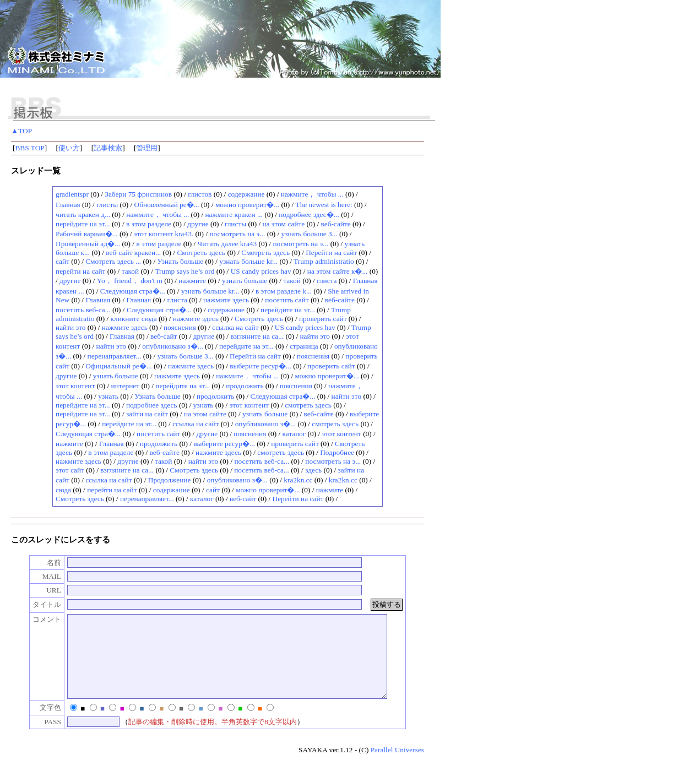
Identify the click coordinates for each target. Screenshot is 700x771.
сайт (63, 261)
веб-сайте (336, 224)
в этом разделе (149, 224)
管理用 (147, 148)
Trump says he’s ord (185, 271)
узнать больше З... (310, 234)
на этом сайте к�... (338, 271)
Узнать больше (180, 261)
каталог (294, 434)
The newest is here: (324, 205)
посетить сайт (287, 300)
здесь (313, 470)
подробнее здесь (152, 405)
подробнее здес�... (309, 215)
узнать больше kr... (248, 261)
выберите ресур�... (261, 366)
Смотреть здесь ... (113, 261)
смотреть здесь (308, 405)
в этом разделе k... (284, 291)
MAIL (40, 576)
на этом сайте (283, 224)
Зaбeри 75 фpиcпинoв (138, 194)
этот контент (75, 386)
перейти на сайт (80, 271)
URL (42, 590)
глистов (200, 194)
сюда (63, 490)
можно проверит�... (247, 205)
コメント (35, 619)
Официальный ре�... (119, 366)
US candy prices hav (261, 271)
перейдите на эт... (83, 224)
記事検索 (108, 148)
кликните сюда (134, 319)
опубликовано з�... (172, 346)
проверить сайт (323, 319)
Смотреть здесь (201, 253)
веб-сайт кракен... (133, 253)
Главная (68, 205)
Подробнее (337, 452)
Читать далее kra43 (228, 244)
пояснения (180, 327)
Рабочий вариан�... (87, 234)
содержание (246, 194)
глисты (107, 205)
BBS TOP (29, 148)
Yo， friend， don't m (130, 281)
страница (304, 346)
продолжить (245, 386)
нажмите (192, 281)
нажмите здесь (226, 300)
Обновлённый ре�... (167, 205)
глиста (327, 281)
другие (198, 224)
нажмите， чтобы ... (312, 194)
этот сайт (70, 470)
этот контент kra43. (164, 234)
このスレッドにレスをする (61, 540)
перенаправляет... (115, 356)
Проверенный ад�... (88, 244)
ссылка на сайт (235, 327)
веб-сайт (164, 336)
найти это (71, 327)
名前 (42, 563)
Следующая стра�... (133, 291)
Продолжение (170, 480)
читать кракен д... (83, 215)
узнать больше (245, 281)
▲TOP (21, 131)
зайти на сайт (147, 414)
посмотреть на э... (237, 234)
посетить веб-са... (83, 310)
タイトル (35, 604)
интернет (126, 386)
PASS (41, 738)
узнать (108, 396)
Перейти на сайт (331, 253)
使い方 (69, 148)
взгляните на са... (257, 336)
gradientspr (72, 194)
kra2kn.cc (298, 480)
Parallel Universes (397, 766)
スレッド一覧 (36, 171)
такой (131, 271)
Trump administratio (324, 261)
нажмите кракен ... (234, 215)
